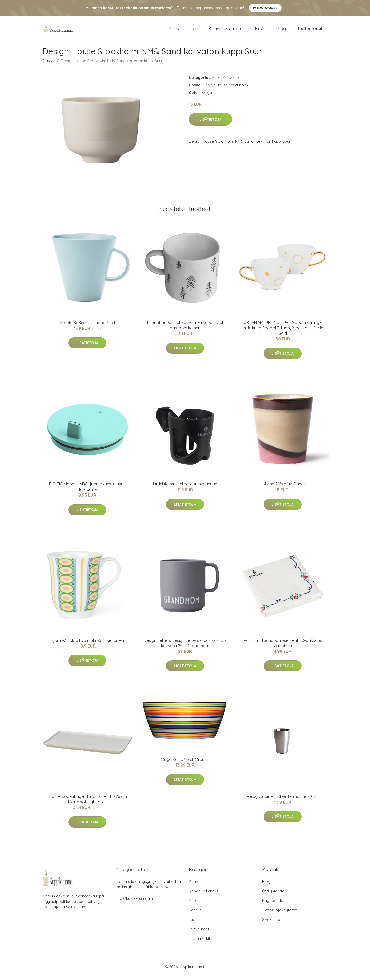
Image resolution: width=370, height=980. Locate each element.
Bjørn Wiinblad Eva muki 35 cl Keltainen (87, 645)
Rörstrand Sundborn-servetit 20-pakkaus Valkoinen (283, 647)
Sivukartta (271, 924)
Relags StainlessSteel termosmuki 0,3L (283, 801)
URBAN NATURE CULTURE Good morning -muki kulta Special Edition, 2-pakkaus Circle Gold (283, 332)
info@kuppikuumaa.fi (134, 903)
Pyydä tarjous (265, 8)
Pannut (195, 914)
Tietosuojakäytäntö (280, 914)
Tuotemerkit (310, 31)
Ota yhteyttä (273, 895)
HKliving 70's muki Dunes (283, 489)
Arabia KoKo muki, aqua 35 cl (87, 327)
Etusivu (49, 65)
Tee (194, 31)
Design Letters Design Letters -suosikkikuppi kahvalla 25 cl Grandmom (185, 647)
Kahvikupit (232, 82)
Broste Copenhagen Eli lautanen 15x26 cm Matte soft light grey (87, 803)
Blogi (281, 31)
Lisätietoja (210, 124)
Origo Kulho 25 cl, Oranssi (185, 764)
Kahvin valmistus (226, 31)
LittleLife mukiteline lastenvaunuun (185, 489)
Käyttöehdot (273, 905)
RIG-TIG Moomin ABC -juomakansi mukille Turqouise (87, 491)
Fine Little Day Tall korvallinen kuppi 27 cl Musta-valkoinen (185, 330)
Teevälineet (199, 933)
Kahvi (174, 31)
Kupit (260, 31)
